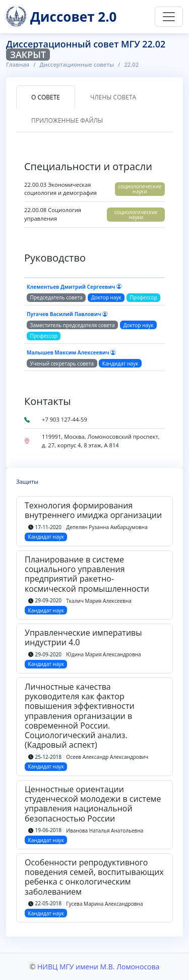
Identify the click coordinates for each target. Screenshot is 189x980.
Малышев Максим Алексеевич (71, 352)
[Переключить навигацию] (169, 17)
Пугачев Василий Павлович (67, 314)
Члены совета (113, 97)
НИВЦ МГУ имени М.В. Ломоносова (98, 967)
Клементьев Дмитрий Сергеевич (74, 287)
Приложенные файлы (67, 120)
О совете (46, 97)
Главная (18, 64)
